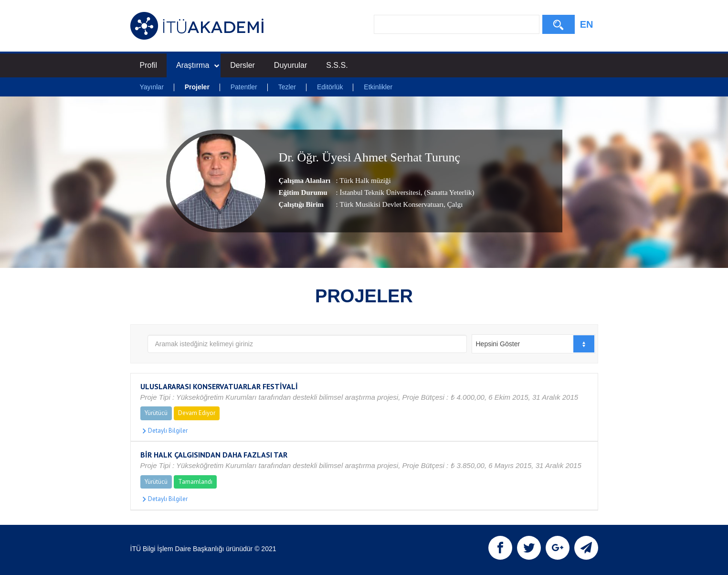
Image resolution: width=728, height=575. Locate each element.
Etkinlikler (378, 87)
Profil (148, 65)
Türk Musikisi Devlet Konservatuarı (391, 204)
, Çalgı (453, 204)
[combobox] (533, 344)
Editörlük (330, 87)
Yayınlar (152, 87)
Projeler (197, 87)
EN (587, 24)
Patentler (244, 87)
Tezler (287, 87)
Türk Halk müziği (365, 181)
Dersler (243, 65)
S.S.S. (337, 65)
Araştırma (198, 65)
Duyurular (290, 65)
